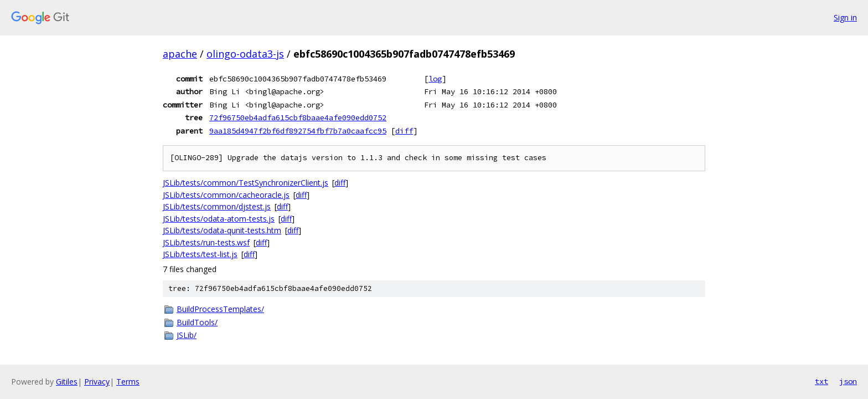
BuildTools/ (197, 322)
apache (180, 54)
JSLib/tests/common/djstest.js (217, 206)
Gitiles (67, 382)
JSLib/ (187, 335)
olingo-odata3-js (245, 54)
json (848, 381)
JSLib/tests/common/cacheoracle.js (226, 195)
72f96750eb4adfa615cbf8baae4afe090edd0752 (298, 117)
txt (821, 381)
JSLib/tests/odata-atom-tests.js (219, 219)
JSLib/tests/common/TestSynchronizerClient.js (246, 183)
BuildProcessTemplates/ (220, 309)
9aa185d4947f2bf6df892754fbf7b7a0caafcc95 (298, 131)
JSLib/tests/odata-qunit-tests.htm (222, 230)
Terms (128, 382)
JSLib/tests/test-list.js (200, 254)
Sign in (845, 17)
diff (404, 131)
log (435, 79)
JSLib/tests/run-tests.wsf (206, 242)
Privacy (97, 382)
